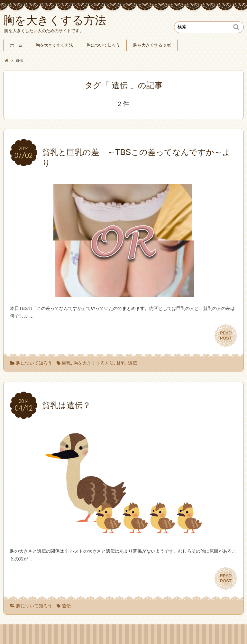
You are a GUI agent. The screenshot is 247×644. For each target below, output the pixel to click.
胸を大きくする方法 (55, 45)
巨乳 (66, 363)
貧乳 (121, 363)
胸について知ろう (103, 45)
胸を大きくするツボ (152, 45)
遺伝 (133, 363)
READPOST (226, 336)
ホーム (16, 45)
